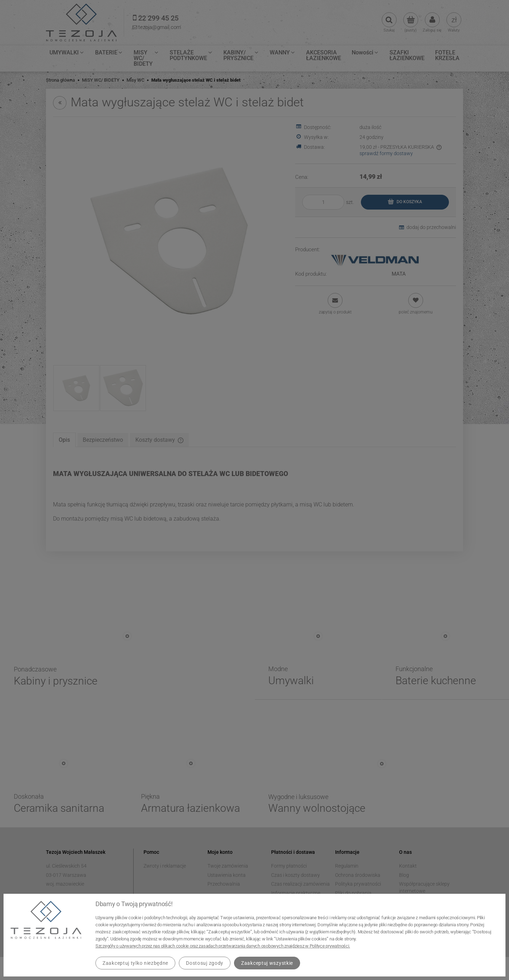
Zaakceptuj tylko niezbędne (135, 963)
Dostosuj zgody (205, 963)
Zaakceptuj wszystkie (267, 963)
